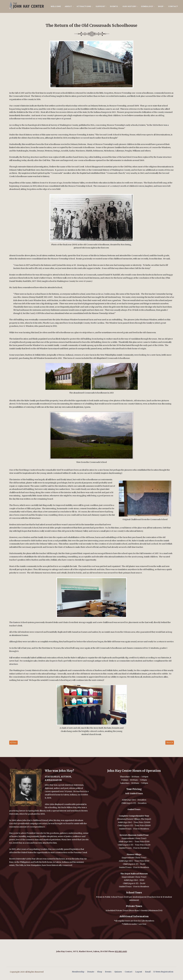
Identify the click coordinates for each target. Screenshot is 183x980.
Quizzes (118, 972)
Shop (100, 972)
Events (108, 972)
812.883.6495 (121, 951)
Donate (91, 972)
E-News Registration (163, 972)
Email (148, 972)
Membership (78, 972)
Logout (139, 972)
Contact (173, 6)
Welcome (56, 6)
